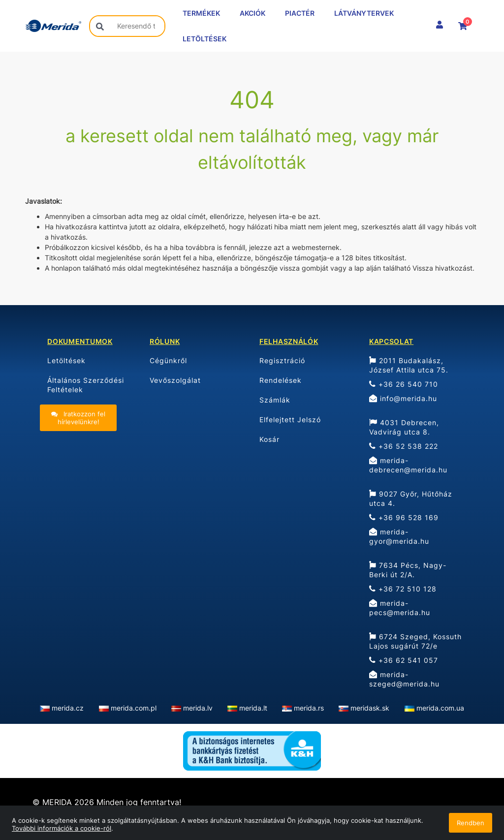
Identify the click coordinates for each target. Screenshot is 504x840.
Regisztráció (282, 360)
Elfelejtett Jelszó (290, 420)
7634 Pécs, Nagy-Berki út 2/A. (408, 570)
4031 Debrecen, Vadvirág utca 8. (404, 427)
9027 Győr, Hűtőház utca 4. (411, 498)
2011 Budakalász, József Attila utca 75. (409, 365)
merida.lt (253, 708)
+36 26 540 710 (404, 384)
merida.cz (68, 708)
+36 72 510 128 (403, 589)
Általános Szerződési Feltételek (86, 385)
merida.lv (198, 708)
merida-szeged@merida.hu (404, 679)
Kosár (269, 439)
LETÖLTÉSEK (205, 39)
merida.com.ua (440, 708)
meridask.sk (370, 708)
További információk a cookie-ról (62, 828)
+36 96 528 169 (404, 517)
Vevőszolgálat (175, 380)
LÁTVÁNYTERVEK (364, 13)
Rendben (471, 823)
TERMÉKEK (201, 13)
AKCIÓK (252, 13)
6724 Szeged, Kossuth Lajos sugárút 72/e (415, 641)
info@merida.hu (403, 398)
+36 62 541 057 (404, 660)
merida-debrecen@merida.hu (408, 465)
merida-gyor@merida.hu (399, 536)
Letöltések (66, 360)
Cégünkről (168, 360)
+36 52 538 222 (404, 446)
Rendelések (281, 380)
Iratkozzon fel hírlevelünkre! (78, 418)
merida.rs (309, 708)
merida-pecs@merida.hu (400, 608)
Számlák (275, 400)
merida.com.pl (134, 708)
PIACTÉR (300, 13)
